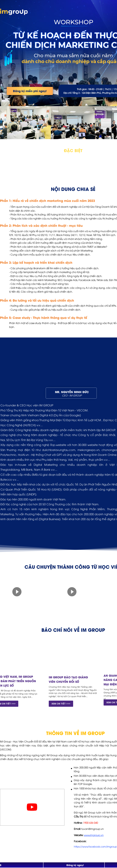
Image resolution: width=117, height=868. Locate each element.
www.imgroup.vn (94, 835)
